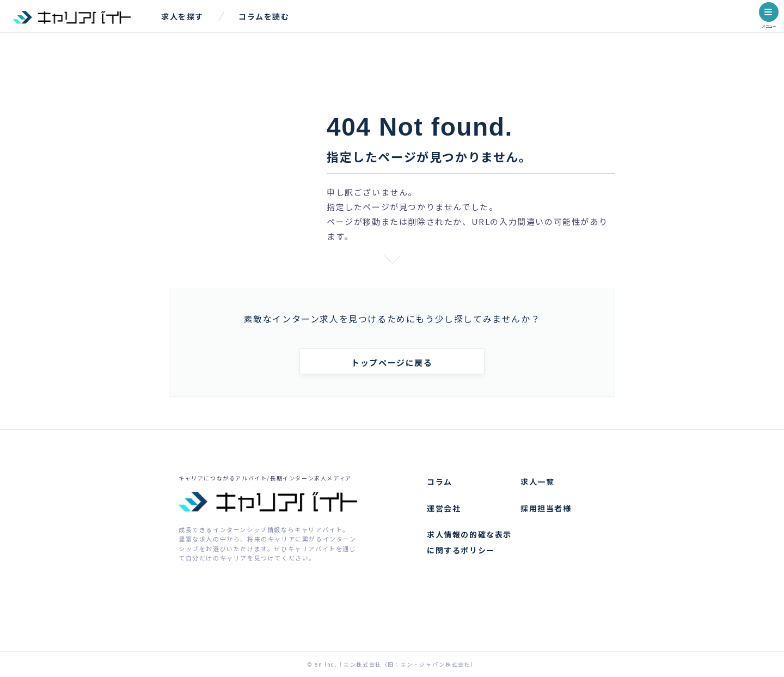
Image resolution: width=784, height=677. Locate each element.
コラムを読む (264, 16)
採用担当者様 (546, 508)
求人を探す (182, 16)
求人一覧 (537, 481)
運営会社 (444, 508)
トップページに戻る (392, 362)
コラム (440, 481)
